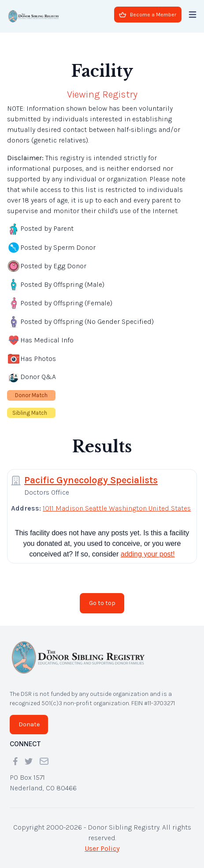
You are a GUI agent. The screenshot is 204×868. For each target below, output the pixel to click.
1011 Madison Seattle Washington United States (117, 508)
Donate (29, 724)
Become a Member (148, 15)
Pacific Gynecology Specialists (91, 480)
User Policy (102, 848)
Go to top (102, 603)
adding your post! (148, 554)
